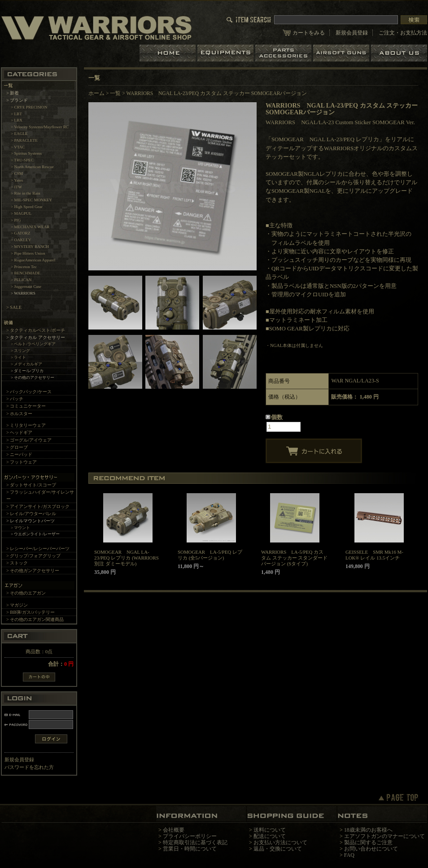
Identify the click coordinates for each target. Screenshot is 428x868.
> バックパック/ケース (29, 392)
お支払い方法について (280, 842)
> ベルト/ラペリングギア (33, 344)
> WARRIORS (23, 293)
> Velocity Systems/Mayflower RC (40, 127)
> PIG (16, 220)
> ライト (19, 357)
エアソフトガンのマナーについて (384, 836)
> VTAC (18, 147)
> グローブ (17, 447)
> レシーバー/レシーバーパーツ (38, 549)
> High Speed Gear (27, 207)
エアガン (342, 53)
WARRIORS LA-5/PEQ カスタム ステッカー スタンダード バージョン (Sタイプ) (294, 558)
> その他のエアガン (26, 593)
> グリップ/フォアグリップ (33, 556)
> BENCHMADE (26, 273)
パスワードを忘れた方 (29, 767)
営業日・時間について (190, 849)
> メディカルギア (27, 364)
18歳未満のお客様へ (368, 830)
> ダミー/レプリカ (27, 371)
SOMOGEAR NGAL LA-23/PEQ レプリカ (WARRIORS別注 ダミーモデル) (127, 558)
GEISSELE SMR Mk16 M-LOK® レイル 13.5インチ (374, 555)
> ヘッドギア (19, 432)
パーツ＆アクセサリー (284, 53)
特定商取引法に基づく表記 (195, 842)
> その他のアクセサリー (33, 378)
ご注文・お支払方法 (403, 33)
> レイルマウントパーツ (31, 521)
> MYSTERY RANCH (30, 247)
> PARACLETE (24, 140)
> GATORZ (21, 233)
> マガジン (17, 605)
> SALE (14, 307)
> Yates (17, 180)
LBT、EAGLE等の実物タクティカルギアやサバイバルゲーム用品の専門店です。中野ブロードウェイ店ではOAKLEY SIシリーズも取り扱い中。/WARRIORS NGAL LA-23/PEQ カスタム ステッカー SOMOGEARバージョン (96, 28)
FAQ (349, 855)
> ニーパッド (19, 454)
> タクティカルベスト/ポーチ (36, 330)
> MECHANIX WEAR (30, 227)
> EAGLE (19, 134)
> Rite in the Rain (26, 193)
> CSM (17, 174)
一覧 (115, 93)
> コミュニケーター (26, 406)
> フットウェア (22, 462)
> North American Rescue (32, 167)
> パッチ (15, 399)
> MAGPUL (21, 213)
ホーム (168, 53)
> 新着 (13, 93)
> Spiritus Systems (26, 153)
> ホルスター (19, 414)
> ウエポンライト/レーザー (35, 534)
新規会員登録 (352, 33)
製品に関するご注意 (368, 842)
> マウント (21, 528)
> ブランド (17, 100)
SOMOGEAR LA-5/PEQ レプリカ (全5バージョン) (210, 555)
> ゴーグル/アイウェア (29, 440)
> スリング (21, 351)
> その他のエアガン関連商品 (35, 619)
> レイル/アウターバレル (31, 514)
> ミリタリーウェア (26, 425)
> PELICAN (21, 280)
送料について (270, 830)
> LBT (16, 114)
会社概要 (174, 830)
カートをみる (309, 33)
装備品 (226, 53)
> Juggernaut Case (26, 286)
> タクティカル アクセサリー (36, 337)
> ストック (17, 563)
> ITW (16, 187)
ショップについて (399, 53)
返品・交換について (278, 849)
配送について (270, 836)
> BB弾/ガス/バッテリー (31, 612)
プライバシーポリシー (190, 836)
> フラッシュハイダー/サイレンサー (40, 495)
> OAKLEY (21, 240)
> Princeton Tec (24, 267)
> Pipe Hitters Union (28, 253)
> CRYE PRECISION (29, 107)
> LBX (17, 120)
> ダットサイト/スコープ (31, 485)
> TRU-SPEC (22, 160)
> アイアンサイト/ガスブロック (38, 506)
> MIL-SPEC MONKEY (31, 200)
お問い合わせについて (371, 849)
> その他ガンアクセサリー (33, 571)
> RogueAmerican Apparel (33, 260)
